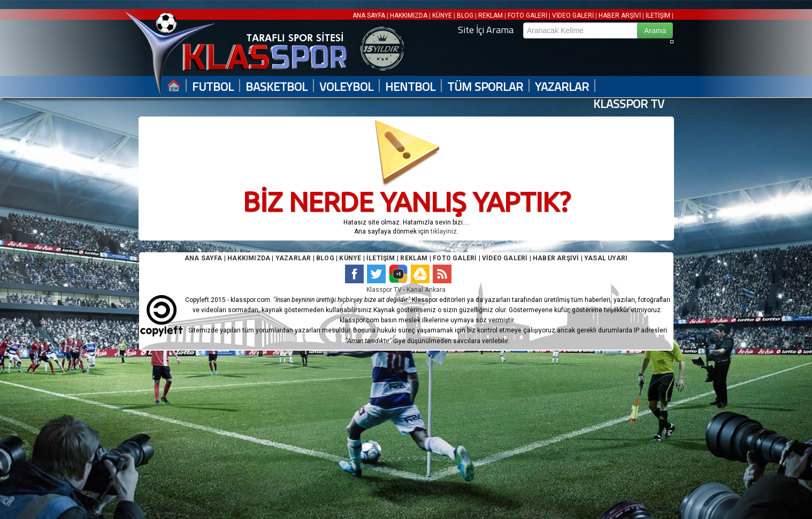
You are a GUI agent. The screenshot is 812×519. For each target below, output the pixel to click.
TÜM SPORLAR (485, 87)
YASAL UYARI (606, 258)
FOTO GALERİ (527, 16)
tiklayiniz (444, 231)
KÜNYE (442, 16)
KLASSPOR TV (629, 104)
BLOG (465, 16)
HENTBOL (410, 87)
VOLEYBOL (346, 87)
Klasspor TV (384, 290)
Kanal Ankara (426, 290)
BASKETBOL (277, 87)
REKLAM (491, 16)
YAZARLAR (562, 87)
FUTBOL (213, 87)
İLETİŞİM (658, 16)
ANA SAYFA (370, 16)
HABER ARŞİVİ (620, 16)
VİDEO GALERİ (573, 16)
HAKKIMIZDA (409, 16)
